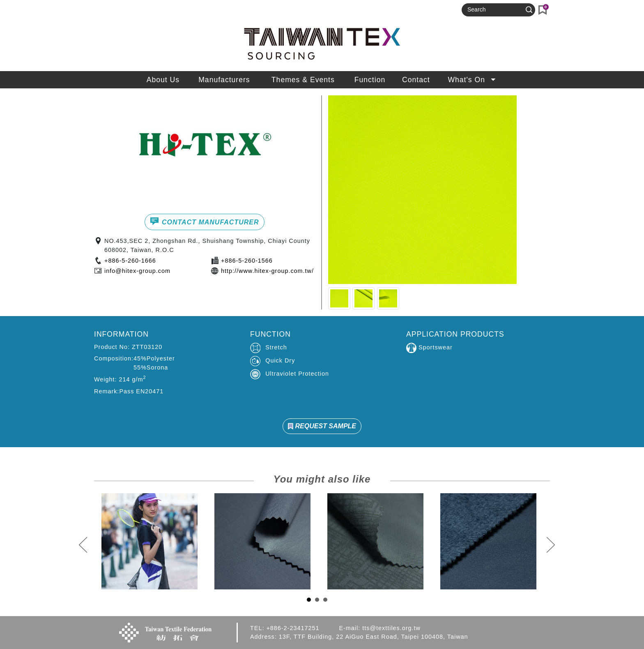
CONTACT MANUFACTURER (204, 221)
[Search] (495, 10)
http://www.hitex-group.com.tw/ (267, 271)
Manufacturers (224, 80)
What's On (473, 80)
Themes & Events (303, 80)
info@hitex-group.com (137, 271)
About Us (163, 80)
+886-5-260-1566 (247, 261)
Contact (416, 80)
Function (370, 80)
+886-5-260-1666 (130, 261)
